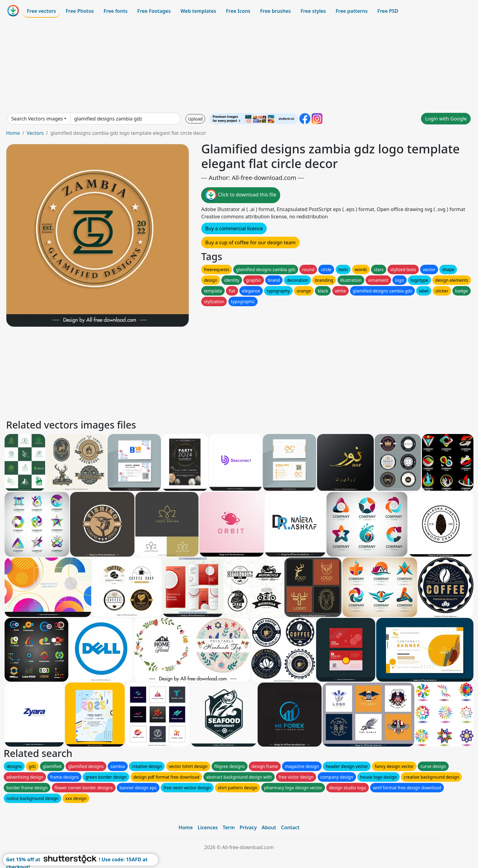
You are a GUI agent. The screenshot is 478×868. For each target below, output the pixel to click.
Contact (290, 827)
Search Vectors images (37, 119)
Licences (208, 827)
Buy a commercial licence (234, 228)
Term (229, 827)
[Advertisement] (239, 65)
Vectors (35, 133)
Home (13, 133)
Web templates (198, 11)
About (269, 827)
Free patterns (352, 11)
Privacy (248, 827)
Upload (195, 119)
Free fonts (116, 11)
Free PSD (388, 11)
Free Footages (154, 11)
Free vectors (41, 11)
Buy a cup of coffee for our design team (250, 242)
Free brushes (275, 11)
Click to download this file (241, 195)
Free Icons (238, 11)
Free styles (313, 11)
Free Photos (80, 11)
